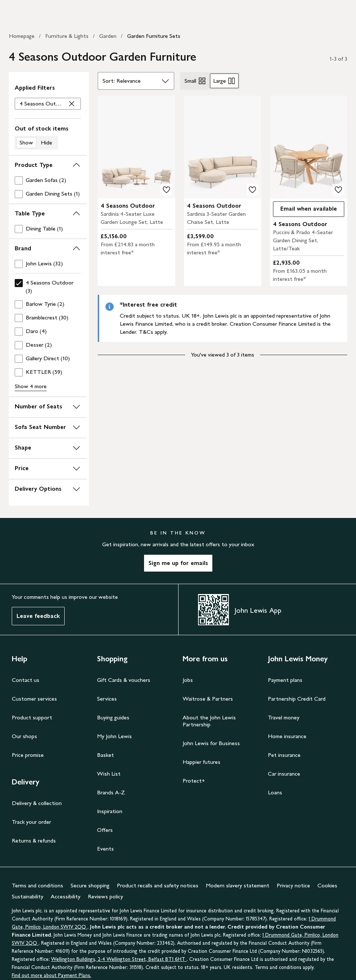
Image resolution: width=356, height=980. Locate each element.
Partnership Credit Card (297, 699)
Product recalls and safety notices (158, 885)
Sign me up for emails (178, 563)
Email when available (305, 210)
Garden (108, 36)
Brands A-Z (111, 792)
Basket (105, 755)
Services (107, 699)
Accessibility (66, 896)
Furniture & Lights (67, 36)
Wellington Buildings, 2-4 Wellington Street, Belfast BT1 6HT (119, 959)
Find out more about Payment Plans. (51, 975)
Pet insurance (284, 755)
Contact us (26, 680)
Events (105, 849)
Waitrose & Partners (208, 699)
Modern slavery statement (238, 885)
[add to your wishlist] (166, 190)
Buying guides (113, 717)
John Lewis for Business (211, 743)
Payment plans (285, 680)
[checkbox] (48, 180)
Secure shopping (90, 885)
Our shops (24, 736)
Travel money (284, 717)
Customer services (34, 699)
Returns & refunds (34, 840)
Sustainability (28, 896)
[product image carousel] (136, 147)
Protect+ (194, 781)
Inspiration (110, 811)
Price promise (28, 755)
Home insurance (287, 736)
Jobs (188, 680)
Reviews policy (105, 896)
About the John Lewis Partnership (209, 721)
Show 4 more (31, 386)
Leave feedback (38, 616)
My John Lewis (114, 736)
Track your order (31, 822)
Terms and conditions (37, 885)
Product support (32, 717)
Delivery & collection (37, 803)
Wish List (109, 774)
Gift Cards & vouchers (124, 680)
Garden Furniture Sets (154, 36)
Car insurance (284, 774)
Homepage (22, 36)
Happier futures (202, 762)
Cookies (327, 885)
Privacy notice (293, 885)
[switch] (48, 137)
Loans (275, 792)
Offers (105, 830)
